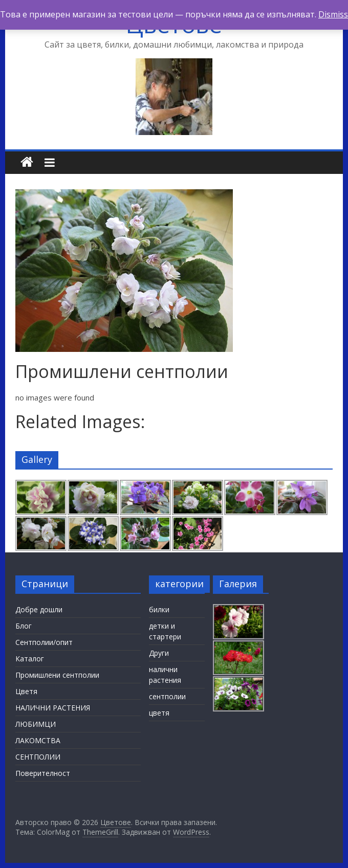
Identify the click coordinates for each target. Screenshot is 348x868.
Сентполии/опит (44, 642)
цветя (159, 713)
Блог (24, 626)
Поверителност (43, 773)
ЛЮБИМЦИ (36, 724)
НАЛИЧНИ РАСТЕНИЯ (53, 708)
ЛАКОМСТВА (38, 740)
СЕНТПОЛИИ (38, 757)
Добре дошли (39, 609)
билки (159, 609)
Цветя (26, 691)
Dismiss (333, 14)
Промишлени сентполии (57, 675)
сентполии (167, 696)
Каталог (30, 659)
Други (159, 653)
